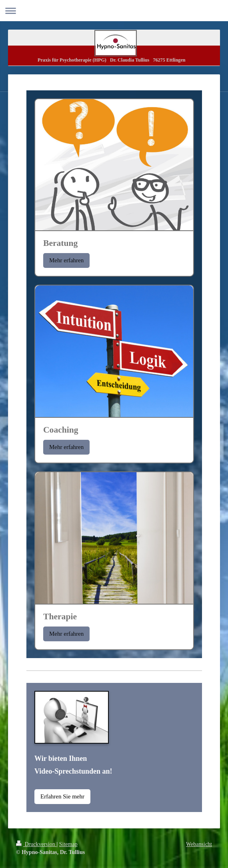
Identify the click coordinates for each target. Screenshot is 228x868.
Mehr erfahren (66, 260)
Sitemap (68, 844)
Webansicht (199, 844)
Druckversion (36, 844)
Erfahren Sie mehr (62, 796)
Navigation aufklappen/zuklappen (114, 11)
